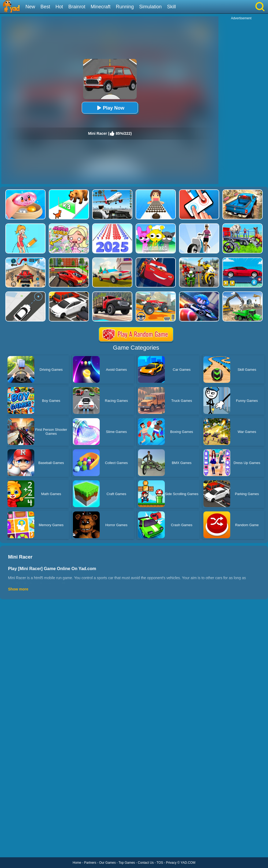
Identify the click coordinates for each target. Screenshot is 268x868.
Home (77, 863)
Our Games (107, 863)
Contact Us (146, 863)
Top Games (127, 863)
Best (45, 7)
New (30, 7)
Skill (171, 7)
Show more (18, 589)
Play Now (110, 108)
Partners (90, 863)
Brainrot (77, 7)
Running (125, 7)
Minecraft (100, 7)
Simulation (150, 7)
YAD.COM (188, 863)
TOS (160, 863)
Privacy (171, 863)
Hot (59, 7)
